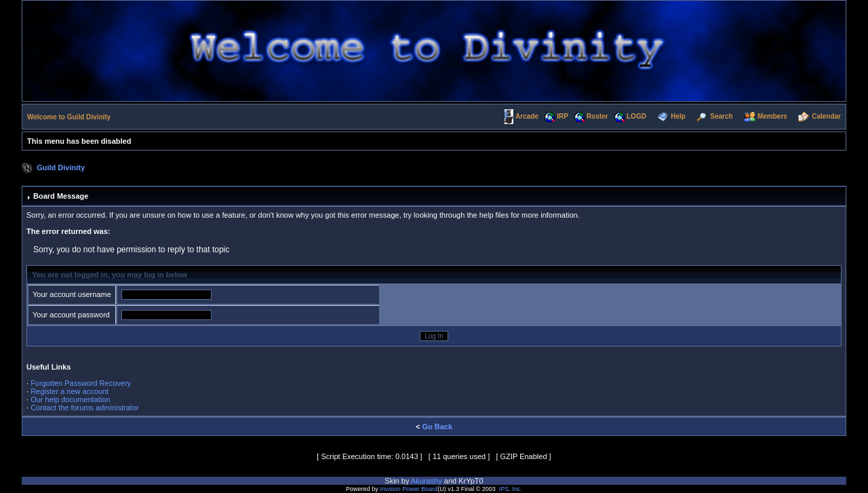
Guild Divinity (61, 167)
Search (721, 116)
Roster (597, 116)
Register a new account (70, 391)
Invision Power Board (409, 489)
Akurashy (427, 481)
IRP (563, 116)
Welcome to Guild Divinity (69, 117)
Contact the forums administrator (85, 408)
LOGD (636, 116)
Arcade (527, 116)
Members (772, 116)
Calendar (826, 116)
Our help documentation (70, 399)
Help (678, 116)
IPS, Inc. (511, 489)
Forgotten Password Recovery (81, 383)
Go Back (437, 427)
